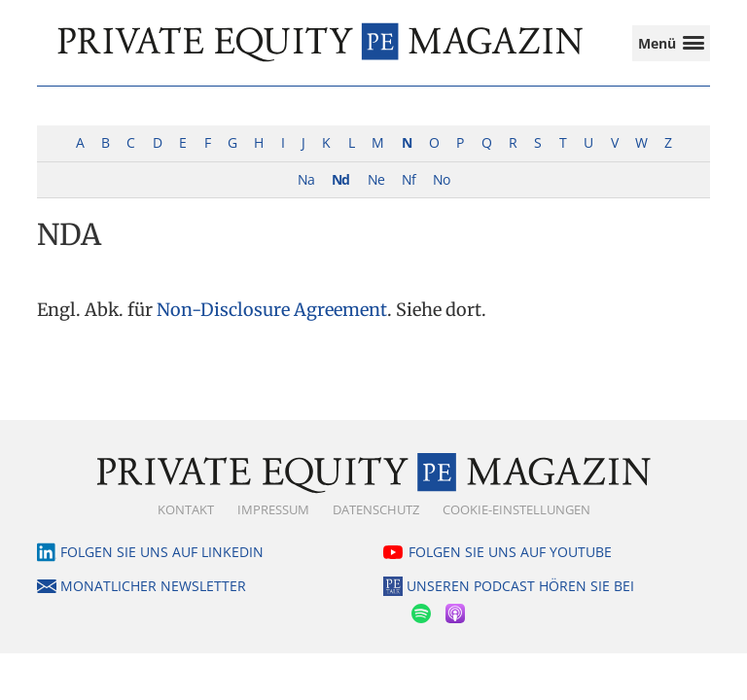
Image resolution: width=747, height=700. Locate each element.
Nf (409, 179)
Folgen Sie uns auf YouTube (510, 552)
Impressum (273, 509)
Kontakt (186, 509)
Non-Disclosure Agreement (272, 310)
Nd (340, 179)
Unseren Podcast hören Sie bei (520, 586)
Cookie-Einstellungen (516, 509)
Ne (376, 179)
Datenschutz (376, 509)
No (441, 179)
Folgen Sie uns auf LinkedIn (162, 552)
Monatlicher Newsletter (153, 586)
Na (306, 179)
